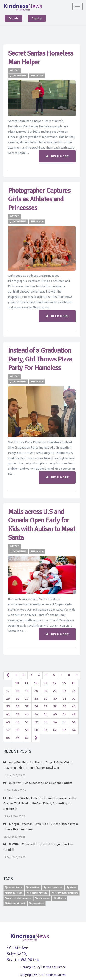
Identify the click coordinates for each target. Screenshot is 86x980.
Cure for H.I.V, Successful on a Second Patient (38, 783)
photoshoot (37, 903)
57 (8, 730)
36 (36, 706)
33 (8, 706)
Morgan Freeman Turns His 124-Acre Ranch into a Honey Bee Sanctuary (41, 827)
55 (64, 722)
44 (36, 714)
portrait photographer (18, 898)
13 (45, 683)
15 (64, 683)
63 (64, 730)
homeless (33, 888)
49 (8, 722)
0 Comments (18, 76)
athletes (60, 898)
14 (55, 683)
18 (17, 691)
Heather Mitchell (37, 893)
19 (27, 691)
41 (8, 714)
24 (74, 691)
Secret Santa (14, 888)
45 (46, 714)
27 (27, 699)
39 (64, 706)
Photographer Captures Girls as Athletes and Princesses (39, 199)
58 (17, 730)
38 (55, 706)
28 (36, 699)
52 (36, 722)
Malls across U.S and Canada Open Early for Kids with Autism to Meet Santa (42, 525)
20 (36, 691)
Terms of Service (54, 967)
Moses (71, 888)
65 (8, 738)
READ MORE (57, 156)
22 (55, 691)
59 (27, 730)
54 (55, 722)
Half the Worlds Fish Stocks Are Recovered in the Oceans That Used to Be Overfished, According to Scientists (40, 803)
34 (17, 706)
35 (27, 706)
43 (27, 714)
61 (46, 730)
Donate (14, 18)
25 (8, 699)
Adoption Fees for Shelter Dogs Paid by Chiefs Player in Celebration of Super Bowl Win (38, 765)
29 (46, 699)
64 (74, 730)
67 (27, 738)
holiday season (53, 888)
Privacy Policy (31, 967)
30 (55, 699)
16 (73, 683)
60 (36, 730)
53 (46, 722)
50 (17, 722)
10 (17, 683)
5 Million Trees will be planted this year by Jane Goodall (39, 847)
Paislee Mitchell (15, 903)
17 (8, 691)
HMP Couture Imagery (65, 893)
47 (64, 714)
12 (36, 683)
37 (46, 706)
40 (74, 706)
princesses (42, 898)
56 (74, 722)
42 (17, 714)
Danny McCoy (14, 893)
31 (64, 699)
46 (55, 714)
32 (74, 699)
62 (55, 730)
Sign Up (37, 18)
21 (46, 691)
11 (26, 683)
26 (17, 699)
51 (27, 722)
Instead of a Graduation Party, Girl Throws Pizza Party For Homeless (40, 359)
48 (74, 714)
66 (17, 738)
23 (64, 691)
